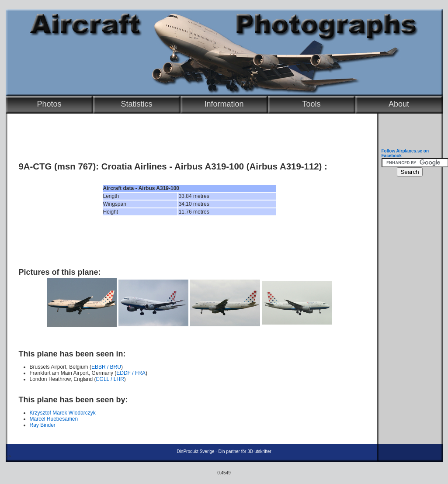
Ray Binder (43, 425)
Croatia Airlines (134, 166)
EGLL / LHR (110, 379)
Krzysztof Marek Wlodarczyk (63, 413)
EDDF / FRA (131, 373)
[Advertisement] (189, 242)
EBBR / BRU (106, 367)
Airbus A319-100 (209, 166)
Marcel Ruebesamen (54, 419)
